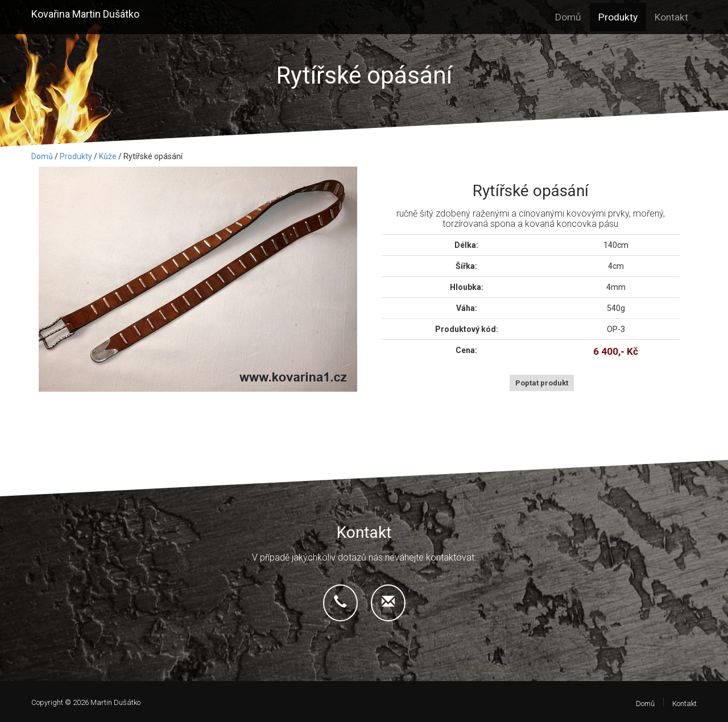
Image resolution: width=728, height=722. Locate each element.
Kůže (108, 156)
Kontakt (671, 17)
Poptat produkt (542, 383)
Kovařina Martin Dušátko (85, 14)
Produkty (618, 17)
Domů (568, 17)
